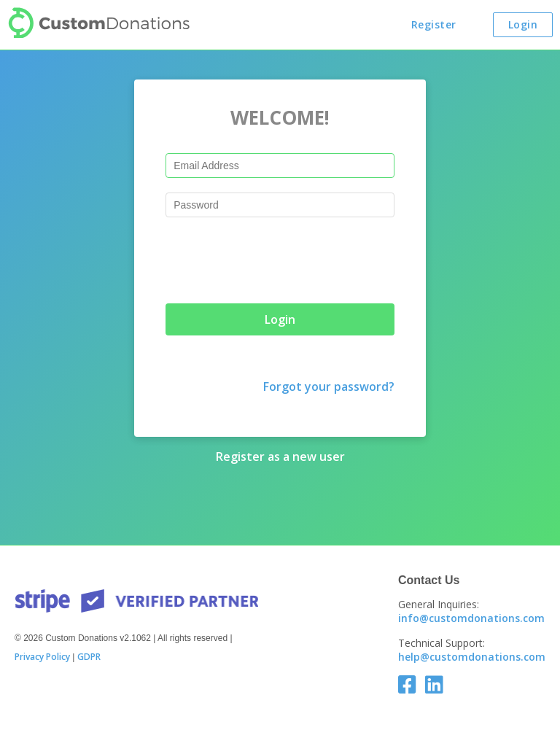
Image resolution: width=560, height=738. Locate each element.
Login (523, 24)
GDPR (89, 657)
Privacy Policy (42, 657)
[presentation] (276, 260)
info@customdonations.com (471, 618)
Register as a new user (280, 457)
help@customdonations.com (472, 657)
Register (434, 24)
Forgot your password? (329, 387)
